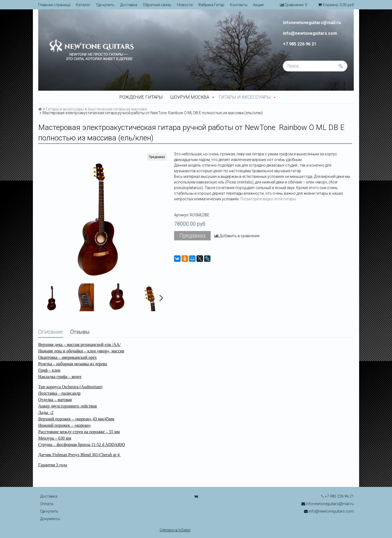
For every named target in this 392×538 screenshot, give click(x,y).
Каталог (83, 5)
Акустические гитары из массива (117, 109)
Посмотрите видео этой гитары (268, 199)
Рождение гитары (141, 97)
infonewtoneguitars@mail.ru (312, 23)
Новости (185, 5)
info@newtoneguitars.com (310, 33)
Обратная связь (157, 5)
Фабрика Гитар (211, 5)
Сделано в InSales (175, 530)
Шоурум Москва (190, 97)
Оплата (47, 504)
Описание (51, 332)
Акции (258, 5)
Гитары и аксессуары (245, 97)
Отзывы (80, 332)
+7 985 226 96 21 (300, 44)
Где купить (105, 5)
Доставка (129, 5)
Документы (50, 519)
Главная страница (54, 5)
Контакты (239, 5)
